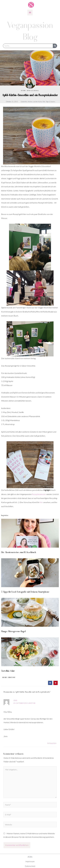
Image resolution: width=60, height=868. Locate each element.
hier (41, 502)
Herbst (30, 102)
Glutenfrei (24, 102)
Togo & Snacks (50, 102)
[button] (50, 683)
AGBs (30, 857)
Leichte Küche (37, 102)
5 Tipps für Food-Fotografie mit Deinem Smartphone (25, 592)
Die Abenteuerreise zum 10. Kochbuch (19, 552)
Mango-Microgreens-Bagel (13, 631)
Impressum (30, 861)
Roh (44, 102)
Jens (15, 700)
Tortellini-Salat (8, 671)
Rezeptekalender (39, 494)
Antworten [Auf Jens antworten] (52, 743)
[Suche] (55, 46)
